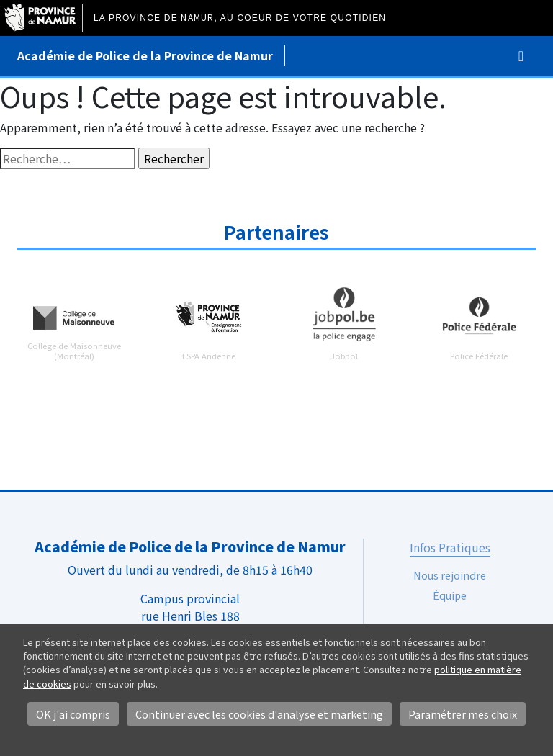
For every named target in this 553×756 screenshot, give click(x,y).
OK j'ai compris (73, 714)
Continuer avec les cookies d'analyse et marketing (259, 714)
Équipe (450, 595)
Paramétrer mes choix (463, 714)
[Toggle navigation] (521, 56)
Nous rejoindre (450, 575)
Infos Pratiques (450, 547)
